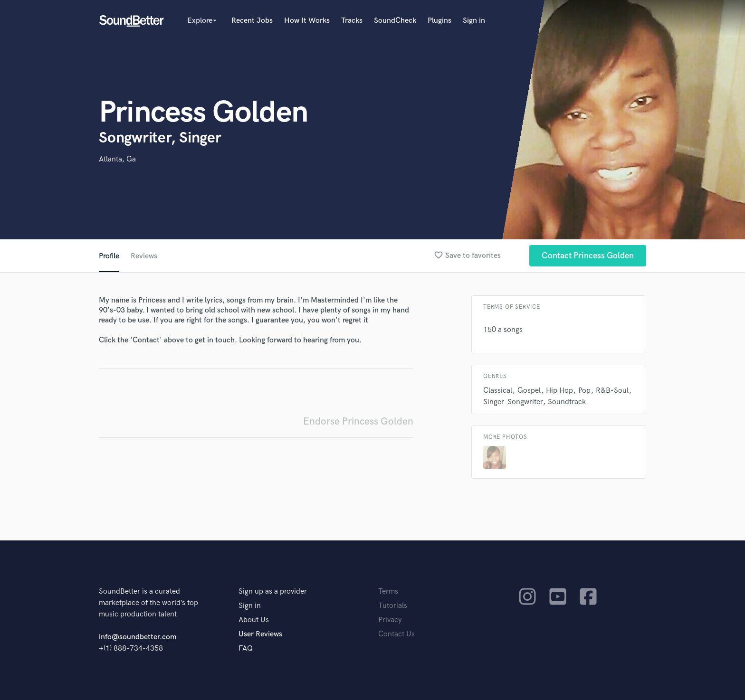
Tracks (352, 21)
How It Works (307, 21)
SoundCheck (395, 21)
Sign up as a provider (273, 591)
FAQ (246, 648)
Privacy (390, 620)
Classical (498, 391)
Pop (584, 391)
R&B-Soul (612, 391)
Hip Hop (559, 391)
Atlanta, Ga (117, 159)
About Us (254, 620)
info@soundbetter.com (138, 637)
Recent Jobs (252, 21)
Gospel (529, 391)
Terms (388, 591)
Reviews (144, 256)
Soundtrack (567, 402)
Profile (109, 256)
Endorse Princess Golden (358, 421)
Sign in (474, 21)
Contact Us (396, 634)
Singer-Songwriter (513, 402)
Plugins (439, 21)
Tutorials (393, 606)
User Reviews (260, 634)
